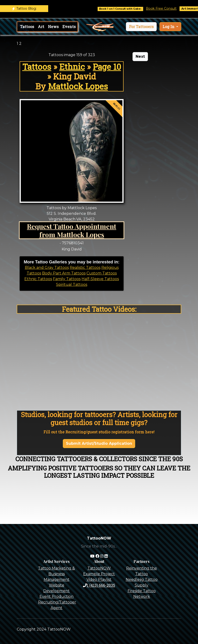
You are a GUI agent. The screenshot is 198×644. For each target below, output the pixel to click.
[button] (141, 27)
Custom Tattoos (102, 273)
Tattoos (27, 27)
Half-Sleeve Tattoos (100, 279)
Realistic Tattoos (85, 268)
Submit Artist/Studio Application (99, 443)
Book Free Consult (164, 8)
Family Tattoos (67, 279)
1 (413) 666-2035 (99, 585)
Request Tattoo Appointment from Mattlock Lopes (72, 230)
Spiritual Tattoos (72, 285)
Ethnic (72, 67)
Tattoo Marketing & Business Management (56, 574)
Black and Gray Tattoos (47, 268)
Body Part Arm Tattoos (64, 273)
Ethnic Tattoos (38, 279)
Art (41, 27)
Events (69, 27)
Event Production (56, 596)
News (53, 27)
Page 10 (107, 67)
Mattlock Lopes (78, 86)
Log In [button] (169, 27)
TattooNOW (99, 568)
